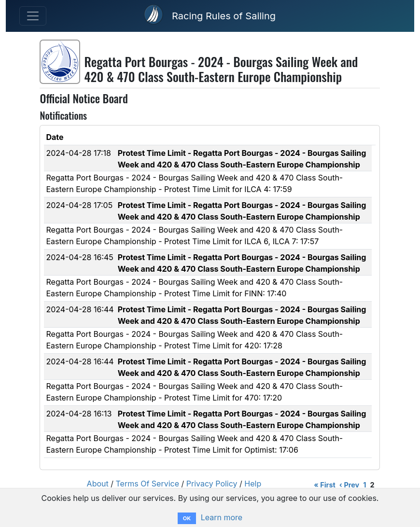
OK (187, 518)
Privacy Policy (212, 484)
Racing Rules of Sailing (224, 16)
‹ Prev (349, 485)
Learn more (222, 517)
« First (324, 485)
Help (253, 484)
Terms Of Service (148, 484)
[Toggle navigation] (33, 16)
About (98, 484)
